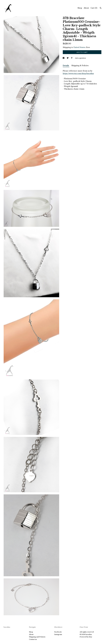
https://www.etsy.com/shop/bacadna (78, 73)
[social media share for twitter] (68, 58)
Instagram (58, 634)
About (86, 8)
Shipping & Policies (80, 66)
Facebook (58, 632)
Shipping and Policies (37, 637)
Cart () (94, 8)
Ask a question (80, 58)
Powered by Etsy (86, 637)
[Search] (101, 8)
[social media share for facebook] (64, 58)
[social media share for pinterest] (72, 58)
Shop (80, 8)
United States (79, 47)
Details (66, 66)
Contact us (33, 639)
